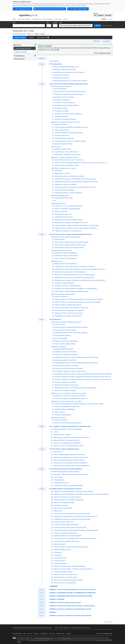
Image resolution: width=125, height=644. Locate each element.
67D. (54, 308)
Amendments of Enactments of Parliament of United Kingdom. (76, 606)
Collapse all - (42, 58)
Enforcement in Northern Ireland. (63, 508)
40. (53, 198)
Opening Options (19, 56)
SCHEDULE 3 (53, 599)
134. (52, 577)
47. (53, 217)
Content (31, 37)
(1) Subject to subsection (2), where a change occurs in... (71, 371)
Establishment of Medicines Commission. (64, 70)
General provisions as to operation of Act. (66, 575)
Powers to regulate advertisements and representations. (69, 460)
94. (52, 457)
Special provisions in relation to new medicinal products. (70, 272)
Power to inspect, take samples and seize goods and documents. (72, 514)
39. (53, 193)
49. (53, 223)
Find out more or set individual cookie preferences (50, 9)
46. (53, 214)
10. (53, 100)
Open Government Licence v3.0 (44, 638)
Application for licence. (61, 124)
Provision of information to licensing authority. (67, 209)
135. (52, 580)
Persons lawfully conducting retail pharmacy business (66, 322)
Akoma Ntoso (78, 628)
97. (52, 466)
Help (24, 634)
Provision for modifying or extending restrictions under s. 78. (71, 399)
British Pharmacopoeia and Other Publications (66, 472)
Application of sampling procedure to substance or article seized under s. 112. (76, 516)
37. (53, 187)
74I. (53, 374)
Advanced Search (107, 26)
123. (52, 547)
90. (52, 443)
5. (51, 81)
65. (53, 289)
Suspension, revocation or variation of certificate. (68, 193)
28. (53, 160)
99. (52, 474)
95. (52, 460)
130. (52, 566)
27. (53, 155)
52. (53, 242)
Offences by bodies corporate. (62, 550)
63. (53, 283)
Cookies (68, 634)
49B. (54, 228)
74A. (54, 352)
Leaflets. (56, 432)
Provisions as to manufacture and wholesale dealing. (69, 94)
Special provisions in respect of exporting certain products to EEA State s (76, 228)
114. (52, 519)
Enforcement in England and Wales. (64, 503)
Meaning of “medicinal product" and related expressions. (70, 566)
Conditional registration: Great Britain (66, 360)
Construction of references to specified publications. (69, 486)
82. (53, 409)
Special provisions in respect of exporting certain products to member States (77, 225)
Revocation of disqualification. (63, 415)
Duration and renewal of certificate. (64, 190)
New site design (17, 634)
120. (52, 539)
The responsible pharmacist (63, 335)
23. (53, 141)
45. (53, 212)
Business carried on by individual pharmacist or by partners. (71, 327)
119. (52, 536)
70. (53, 327)
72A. (54, 335)
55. (53, 253)
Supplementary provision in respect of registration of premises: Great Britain (77, 357)
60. (53, 275)
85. (52, 429)
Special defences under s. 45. (63, 214)
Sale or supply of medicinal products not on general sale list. (71, 242)
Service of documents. (60, 558)
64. (53, 286)
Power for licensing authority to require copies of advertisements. (71, 466)
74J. (53, 377)
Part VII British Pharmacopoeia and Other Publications (66, 469)
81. (53, 407)
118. (52, 533)
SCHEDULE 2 (53, 596)
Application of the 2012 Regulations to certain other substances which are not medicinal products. (81, 494)
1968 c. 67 (30, 34)
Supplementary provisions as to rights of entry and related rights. (72, 519)
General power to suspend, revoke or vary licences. (69, 160)
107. (52, 500)
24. (53, 144)
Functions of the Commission (61, 75)
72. (53, 333)
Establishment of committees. (61, 78)
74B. (54, 355)
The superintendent (62, 338)
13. (53, 108)
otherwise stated (66, 638)
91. (52, 446)
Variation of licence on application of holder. (67, 165)
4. (51, 78)
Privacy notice (61, 634)
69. (53, 324)
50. (53, 231)
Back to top (109, 622)
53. (53, 245)
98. (52, 472)
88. (52, 437)
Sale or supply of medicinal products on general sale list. (70, 245)
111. (52, 511)
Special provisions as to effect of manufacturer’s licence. (70, 141)
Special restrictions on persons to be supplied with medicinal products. (74, 278)
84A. (54, 423)
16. (53, 116)
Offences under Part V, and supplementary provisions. (68, 446)
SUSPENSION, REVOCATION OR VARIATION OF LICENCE (75, 596)
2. (51, 70)
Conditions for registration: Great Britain (66, 355)
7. (53, 92)
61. (53, 278)
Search (97, 25)
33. (53, 176)
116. (52, 527)
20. (53, 130)
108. (52, 503)
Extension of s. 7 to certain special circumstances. (69, 206)
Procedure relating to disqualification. (65, 409)
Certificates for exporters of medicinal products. (68, 231)
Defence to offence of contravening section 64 (68, 305)
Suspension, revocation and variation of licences (65, 157)
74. (53, 349)
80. (53, 404)
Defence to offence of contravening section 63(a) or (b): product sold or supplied (78, 302)
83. (53, 415)
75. (53, 385)
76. (53, 388)
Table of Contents (20, 37)
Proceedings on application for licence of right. (68, 155)
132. (52, 572)
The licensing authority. (60, 89)
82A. (54, 412)
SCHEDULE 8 (53, 616)
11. (53, 103)
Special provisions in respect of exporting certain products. (71, 223)
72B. (54, 341)
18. (53, 124)
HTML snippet (63, 628)
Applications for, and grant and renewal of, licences (65, 122)
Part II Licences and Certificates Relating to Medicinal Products (69, 84)
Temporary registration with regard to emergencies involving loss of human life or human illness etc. (83, 377)
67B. (54, 302)
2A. (52, 72)
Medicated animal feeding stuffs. (64, 198)
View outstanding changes (102, 53)
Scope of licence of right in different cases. (66, 152)
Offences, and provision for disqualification (63, 294)
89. (52, 440)
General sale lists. (60, 239)
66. (53, 291)
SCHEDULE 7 (53, 612)
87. (52, 435)
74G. (54, 368)
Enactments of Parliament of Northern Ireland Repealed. (74, 616)
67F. (53, 313)
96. (52, 463)
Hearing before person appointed (64, 138)
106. (52, 497)
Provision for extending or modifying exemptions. (68, 114)
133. (52, 575)
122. (52, 544)
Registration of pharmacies (59, 347)
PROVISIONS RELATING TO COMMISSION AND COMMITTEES (77, 593)
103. (52, 486)
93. (52, 455)
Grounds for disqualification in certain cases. (67, 407)
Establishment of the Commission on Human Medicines (69, 72)
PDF (69, 628)
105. (52, 494)
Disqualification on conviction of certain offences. (68, 316)
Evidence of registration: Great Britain (66, 382)
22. (53, 136)
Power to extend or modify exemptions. (65, 258)
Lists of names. (58, 477)
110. (52, 508)
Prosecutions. (58, 552)
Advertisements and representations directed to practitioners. (70, 463)
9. (53, 97)
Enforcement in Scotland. (61, 505)
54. (53, 248)
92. (52, 452)
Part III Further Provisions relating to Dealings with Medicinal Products (71, 234)
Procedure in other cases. (62, 136)
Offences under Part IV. (61, 420)
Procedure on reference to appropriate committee (68, 133)
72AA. (54, 338)
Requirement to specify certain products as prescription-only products (75, 266)
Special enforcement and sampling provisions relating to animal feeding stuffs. (76, 530)
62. (53, 280)
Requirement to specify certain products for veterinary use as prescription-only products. (80, 269)
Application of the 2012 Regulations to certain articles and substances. (74, 492)
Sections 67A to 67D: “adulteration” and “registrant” (70, 310)
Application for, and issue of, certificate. (65, 184)
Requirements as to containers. (62, 435)
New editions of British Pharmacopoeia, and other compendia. (71, 474)
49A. (54, 225)
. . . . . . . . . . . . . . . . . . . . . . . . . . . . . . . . (68, 201)
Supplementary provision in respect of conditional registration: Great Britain (76, 363)
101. (52, 480)
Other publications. (59, 480)
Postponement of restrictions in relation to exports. (69, 220)
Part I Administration (56, 64)
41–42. (54, 201)
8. (53, 94)
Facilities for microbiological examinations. (67, 525)
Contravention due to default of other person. (67, 541)
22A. (54, 138)
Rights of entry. (58, 511)
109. (52, 505)
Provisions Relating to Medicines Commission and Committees (77, 589)
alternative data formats (42, 628)
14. (53, 111)
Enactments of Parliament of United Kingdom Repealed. (74, 609)
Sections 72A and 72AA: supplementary (66, 341)
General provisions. (60, 324)
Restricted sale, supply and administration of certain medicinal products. (75, 275)
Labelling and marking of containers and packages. (68, 429)
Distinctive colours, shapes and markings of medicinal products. (71, 437)
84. (53, 420)
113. (52, 516)
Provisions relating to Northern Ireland (69, 603)
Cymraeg (110, 19)
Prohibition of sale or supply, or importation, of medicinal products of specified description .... (80, 280)
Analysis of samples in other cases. (64, 522)
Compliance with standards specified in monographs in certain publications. (76, 289)
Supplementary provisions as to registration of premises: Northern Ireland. (75, 388)
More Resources (42, 37)
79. (53, 399)
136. (52, 583)
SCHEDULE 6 (53, 609)
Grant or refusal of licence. (62, 130)
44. (53, 209)
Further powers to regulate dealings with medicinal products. (71, 291)
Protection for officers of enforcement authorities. (68, 536)
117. (52, 530)
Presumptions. (58, 555)
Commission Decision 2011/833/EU (40, 640)
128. (52, 561)
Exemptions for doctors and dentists (64, 97)
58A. (54, 266)
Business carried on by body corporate (65, 330)
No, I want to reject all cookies (79, 9)
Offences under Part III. (61, 297)
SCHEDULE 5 (53, 606)
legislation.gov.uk (25, 15)
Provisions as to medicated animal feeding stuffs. (67, 443)
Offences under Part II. (61, 212)
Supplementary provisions (58, 204)
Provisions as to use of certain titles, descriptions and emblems (69, 393)
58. (53, 264)
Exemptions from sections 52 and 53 (61, 251)
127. (52, 558)
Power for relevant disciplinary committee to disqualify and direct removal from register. (79, 404)
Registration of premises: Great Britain (66, 352)
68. (53, 316)
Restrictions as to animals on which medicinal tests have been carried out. (75, 179)
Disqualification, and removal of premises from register (66, 401)
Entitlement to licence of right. (63, 149)
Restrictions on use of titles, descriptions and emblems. (70, 396)
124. (52, 550)
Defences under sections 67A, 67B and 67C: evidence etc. (72, 308)
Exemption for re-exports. (62, 111)
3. (51, 75)
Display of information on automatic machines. (66, 440)
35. (53, 182)
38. (53, 190)
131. (52, 569)
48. (53, 220)
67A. (54, 299)
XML (72, 628)
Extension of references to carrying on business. (68, 497)
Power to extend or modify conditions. (65, 344)
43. (53, 206)
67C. (54, 305)
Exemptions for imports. (61, 108)
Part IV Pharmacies (55, 319)
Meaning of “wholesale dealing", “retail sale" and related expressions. (73, 569)
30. (53, 165)
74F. (53, 366)
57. (53, 258)
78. (53, 396)
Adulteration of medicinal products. (64, 283)
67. (53, 297)
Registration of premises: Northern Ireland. (66, 385)
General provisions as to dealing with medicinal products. (70, 92)
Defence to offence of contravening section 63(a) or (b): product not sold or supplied (79, 299)
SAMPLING (61, 599)
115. (52, 522)
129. (52, 563)
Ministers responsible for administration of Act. (65, 67)
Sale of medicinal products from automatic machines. (69, 248)
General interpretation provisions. (63, 572)
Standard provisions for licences (63, 217)
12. (53, 105)
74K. (54, 379)
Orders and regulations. (61, 563)
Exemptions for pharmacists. (62, 100)
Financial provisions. (60, 561)
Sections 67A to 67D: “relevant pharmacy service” (69, 313)
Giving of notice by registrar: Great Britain (67, 366)
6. (53, 89)
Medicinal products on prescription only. (66, 264)
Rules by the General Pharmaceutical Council (68, 423)
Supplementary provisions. (61, 483)
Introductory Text (54, 61)
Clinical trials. (58, 171)
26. (53, 152)
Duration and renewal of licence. (64, 144)
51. (53, 239)
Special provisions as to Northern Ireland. (66, 577)
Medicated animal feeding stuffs (60, 196)
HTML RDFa (86, 628)
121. (52, 541)
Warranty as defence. (60, 544)
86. (52, 432)
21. (53, 133)
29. (53, 163)
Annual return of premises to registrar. (65, 390)
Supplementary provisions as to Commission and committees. (70, 81)
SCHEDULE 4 (53, 603)
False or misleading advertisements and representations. (69, 455)
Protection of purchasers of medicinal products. (68, 286)
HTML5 (57, 628)
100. (52, 477)
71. (53, 330)
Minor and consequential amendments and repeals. (68, 580)
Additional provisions (57, 261)
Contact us (52, 634)
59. (53, 272)
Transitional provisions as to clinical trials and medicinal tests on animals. (75, 187)
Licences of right (56, 147)
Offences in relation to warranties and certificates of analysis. (71, 547)
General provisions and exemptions (61, 86)
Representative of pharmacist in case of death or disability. (71, 333)
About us (30, 634)
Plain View (97, 41)
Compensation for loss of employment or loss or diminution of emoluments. (75, 539)
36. (53, 184)
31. (53, 171)
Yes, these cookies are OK (23, 9)
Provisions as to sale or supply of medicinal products (66, 237)
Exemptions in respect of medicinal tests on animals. (69, 176)
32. (53, 173)
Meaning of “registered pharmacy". (64, 349)
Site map (36, 634)
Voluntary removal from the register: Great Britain (69, 368)
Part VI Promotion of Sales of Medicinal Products (64, 449)
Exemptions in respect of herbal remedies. (66, 105)
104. (52, 492)
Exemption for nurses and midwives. (65, 103)
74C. (54, 357)
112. (52, 514)
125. (52, 552)
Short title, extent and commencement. (65, 583)
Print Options (107, 41)
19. (53, 127)
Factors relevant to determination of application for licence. (71, 127)
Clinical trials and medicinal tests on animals (63, 168)
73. (53, 344)
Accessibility (44, 634)
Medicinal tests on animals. (62, 173)
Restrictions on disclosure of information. (65, 533)
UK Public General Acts (19, 34)
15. (53, 114)
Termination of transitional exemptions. (65, 119)
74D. (54, 360)
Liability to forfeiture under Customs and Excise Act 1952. (70, 527)
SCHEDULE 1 (53, 589)
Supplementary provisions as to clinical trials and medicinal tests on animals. (76, 182)
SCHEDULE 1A (54, 593)
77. (53, 390)
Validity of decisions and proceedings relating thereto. (69, 500)
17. (53, 119)
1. (51, 67)
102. (52, 483)
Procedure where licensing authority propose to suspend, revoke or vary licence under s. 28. (80, 163)
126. (52, 555)
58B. (54, 269)
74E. (54, 363)
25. (53, 149)
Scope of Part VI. (58, 452)
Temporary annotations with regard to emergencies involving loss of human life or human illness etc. (83, 379)
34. (53, 179)
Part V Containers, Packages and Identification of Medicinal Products (70, 426)
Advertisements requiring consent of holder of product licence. (71, 457)
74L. (53, 382)
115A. (53, 525)
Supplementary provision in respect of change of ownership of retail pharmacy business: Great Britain (83, 374)
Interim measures (60, 412)
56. (53, 256)
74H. (54, 371)
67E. (54, 310)
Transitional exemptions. (61, 116)
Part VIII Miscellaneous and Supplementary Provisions (66, 489)
